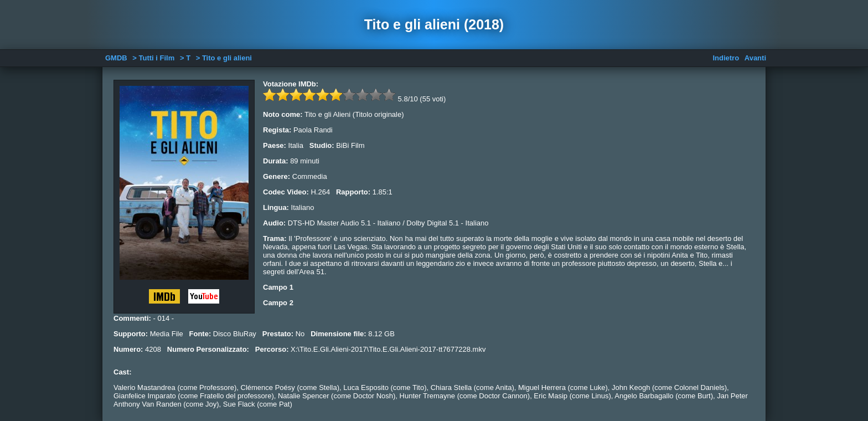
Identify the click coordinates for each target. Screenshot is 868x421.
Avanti (755, 58)
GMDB (116, 58)
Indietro (726, 58)
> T (185, 58)
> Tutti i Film (153, 58)
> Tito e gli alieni (224, 58)
